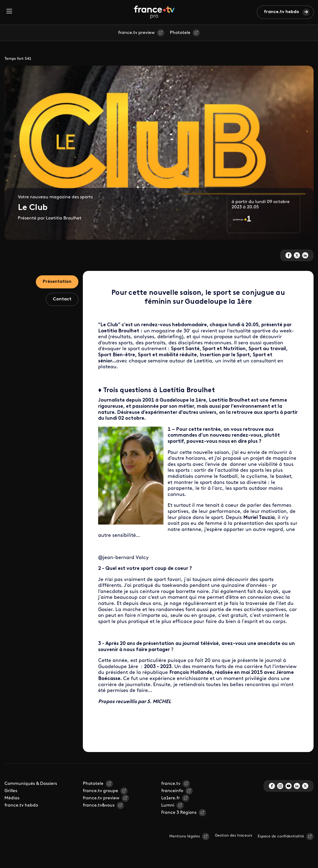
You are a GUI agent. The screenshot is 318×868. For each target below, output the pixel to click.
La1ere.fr (171, 798)
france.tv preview (136, 33)
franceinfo (172, 791)
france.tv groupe (100, 791)
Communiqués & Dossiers (31, 784)
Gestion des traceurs (233, 836)
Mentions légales (185, 836)
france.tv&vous (99, 805)
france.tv (171, 784)
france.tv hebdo (281, 12)
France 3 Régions (179, 813)
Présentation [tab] (57, 282)
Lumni (168, 805)
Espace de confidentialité (281, 836)
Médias (12, 798)
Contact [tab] (62, 299)
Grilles (11, 791)
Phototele (180, 33)
